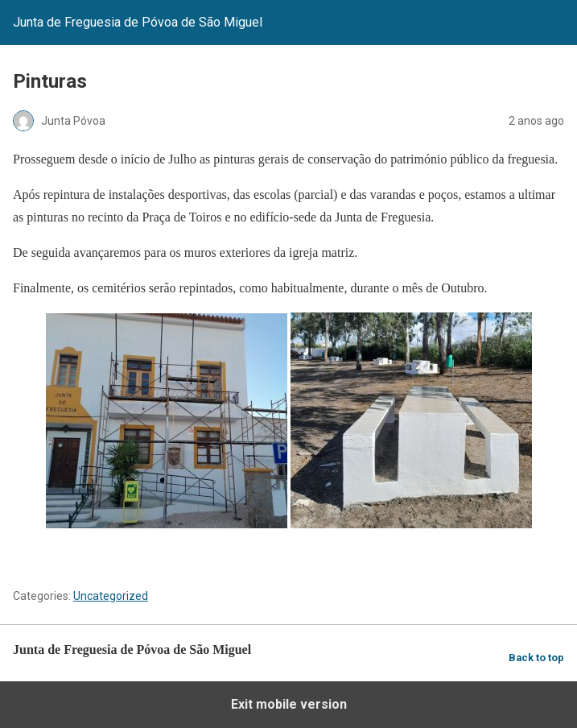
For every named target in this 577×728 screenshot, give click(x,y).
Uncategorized (111, 596)
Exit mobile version (289, 704)
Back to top (536, 658)
